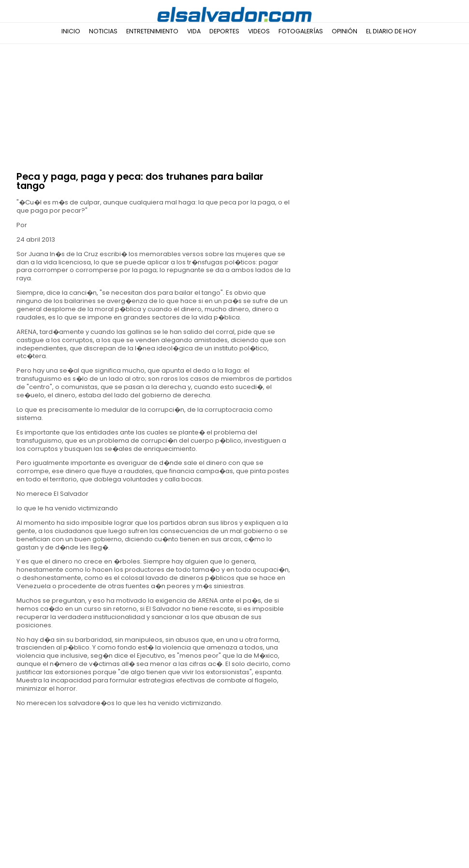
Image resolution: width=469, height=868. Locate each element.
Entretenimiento (152, 31)
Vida (194, 31)
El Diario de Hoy (391, 31)
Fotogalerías (301, 31)
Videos (259, 31)
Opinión (344, 31)
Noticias (103, 31)
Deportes (224, 31)
